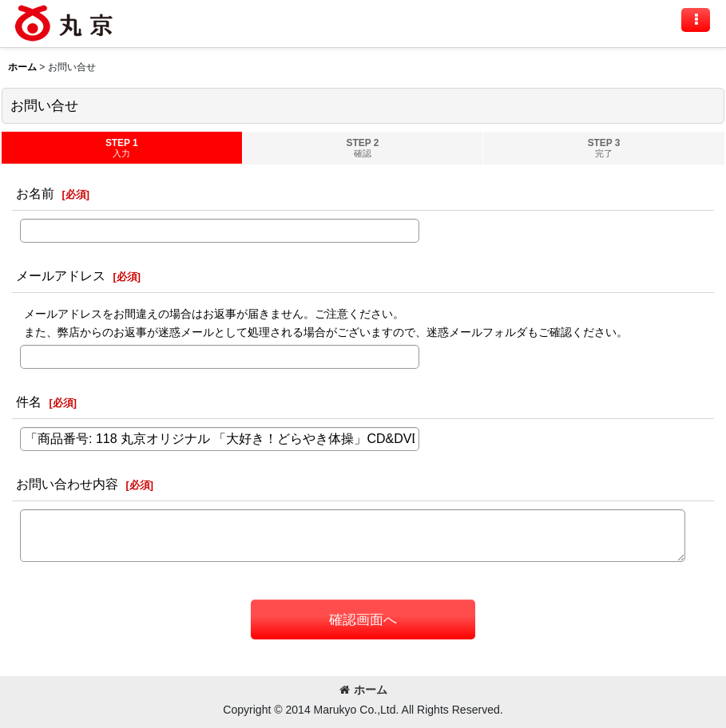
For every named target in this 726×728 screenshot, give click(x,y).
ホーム (363, 690)
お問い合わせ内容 (67, 484)
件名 (29, 402)
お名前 (35, 193)
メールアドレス (61, 275)
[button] (696, 20)
